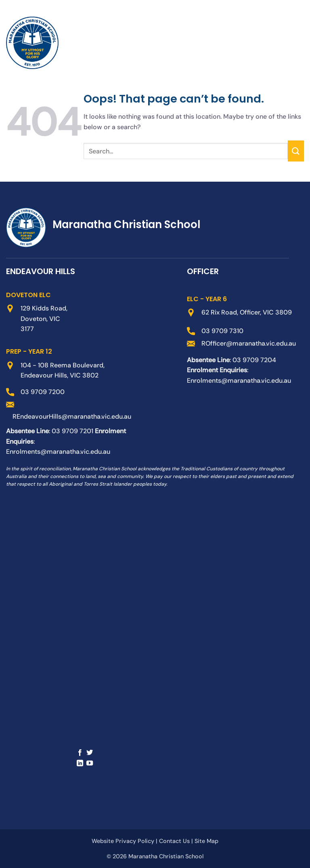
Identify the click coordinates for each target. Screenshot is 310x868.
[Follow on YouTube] (90, 763)
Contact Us (174, 841)
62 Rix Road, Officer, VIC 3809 (247, 312)
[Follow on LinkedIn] (80, 763)
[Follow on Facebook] (80, 753)
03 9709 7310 (222, 331)
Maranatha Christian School (166, 856)
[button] (281, 43)
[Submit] (296, 151)
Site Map (206, 841)
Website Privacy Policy (123, 841)
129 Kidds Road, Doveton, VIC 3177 (44, 319)
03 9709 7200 (43, 392)
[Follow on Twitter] (90, 753)
